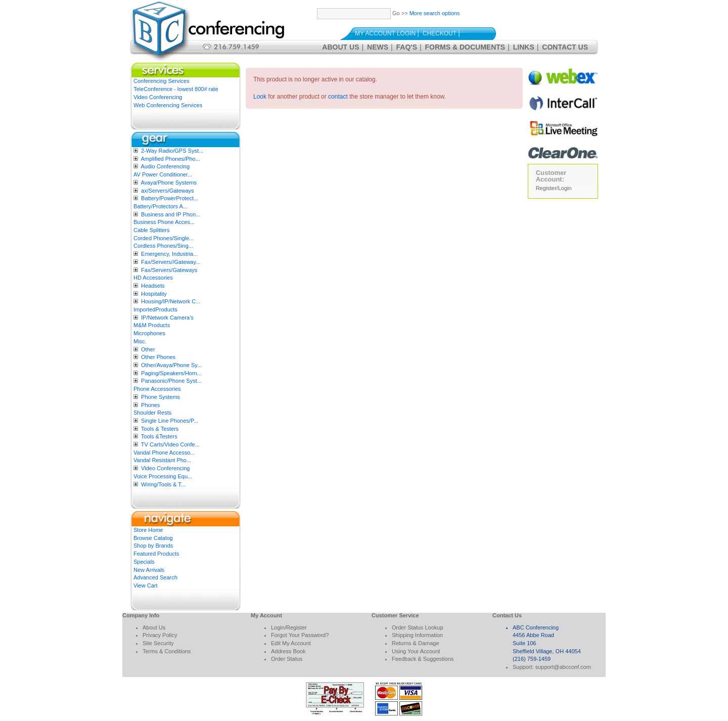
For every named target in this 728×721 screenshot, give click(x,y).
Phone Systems (161, 397)
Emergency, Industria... (169, 254)
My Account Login (385, 33)
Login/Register (289, 627)
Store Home (148, 530)
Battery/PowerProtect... (170, 198)
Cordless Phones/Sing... (163, 246)
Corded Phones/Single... (164, 238)
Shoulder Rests (152, 413)
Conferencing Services (162, 81)
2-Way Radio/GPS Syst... (172, 151)
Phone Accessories (157, 389)
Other (148, 349)
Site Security (158, 643)
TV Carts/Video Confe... (170, 444)
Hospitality (154, 294)
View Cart (145, 585)
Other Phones (158, 357)
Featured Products (156, 554)
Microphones (149, 333)
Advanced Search (155, 577)
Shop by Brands (153, 546)
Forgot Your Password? (300, 635)
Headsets (153, 286)
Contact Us (565, 47)
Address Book (288, 651)
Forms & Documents (465, 47)
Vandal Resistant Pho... (162, 460)
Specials (144, 562)
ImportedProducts (155, 309)
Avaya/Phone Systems (168, 183)
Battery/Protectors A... (161, 206)
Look (260, 97)
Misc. (140, 341)
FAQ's (407, 47)
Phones (150, 405)
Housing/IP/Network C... (171, 301)
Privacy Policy (160, 635)
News (378, 47)
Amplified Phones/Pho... (170, 159)
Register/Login (554, 188)
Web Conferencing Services (168, 105)
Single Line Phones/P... (170, 421)
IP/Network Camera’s (167, 318)
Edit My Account (291, 643)
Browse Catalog (153, 538)
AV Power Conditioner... (163, 174)
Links (524, 47)
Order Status (287, 659)
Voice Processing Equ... (163, 476)
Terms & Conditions (167, 651)
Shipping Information (417, 635)
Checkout (440, 33)
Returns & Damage (416, 643)
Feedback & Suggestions (423, 659)
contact (338, 97)
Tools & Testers (160, 429)
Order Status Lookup (418, 627)
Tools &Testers (159, 436)
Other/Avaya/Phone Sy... (171, 365)
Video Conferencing (158, 97)
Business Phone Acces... (164, 222)
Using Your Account (416, 651)
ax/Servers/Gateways (168, 191)
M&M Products (152, 325)
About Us (340, 47)
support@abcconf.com (563, 667)
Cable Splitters (152, 230)
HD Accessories (153, 278)
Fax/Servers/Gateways (169, 270)
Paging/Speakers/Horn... (171, 373)
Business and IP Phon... (171, 214)
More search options (435, 13)
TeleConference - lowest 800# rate (176, 89)
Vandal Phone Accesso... (164, 453)
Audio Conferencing (165, 166)
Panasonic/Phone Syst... (171, 381)
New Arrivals (149, 570)
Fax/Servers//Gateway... (171, 262)
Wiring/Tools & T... (163, 484)
